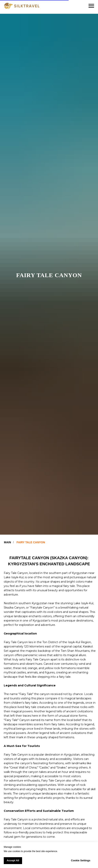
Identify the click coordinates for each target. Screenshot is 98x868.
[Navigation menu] (91, 6)
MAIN (7, 542)
